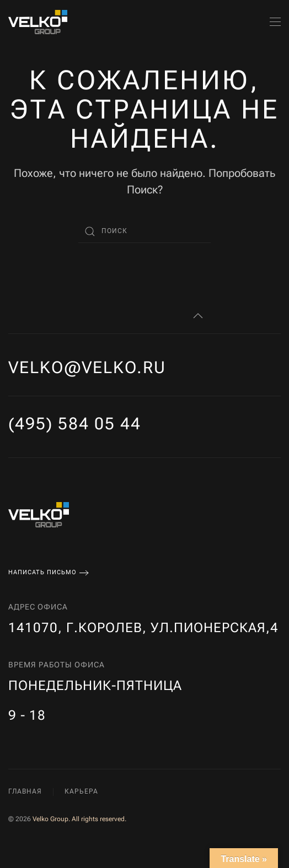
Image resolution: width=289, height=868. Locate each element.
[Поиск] (144, 231)
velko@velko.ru (87, 367)
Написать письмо (42, 572)
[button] (275, 22)
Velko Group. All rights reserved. (79, 819)
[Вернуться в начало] (38, 22)
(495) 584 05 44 (75, 424)
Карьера (81, 791)
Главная (25, 791)
